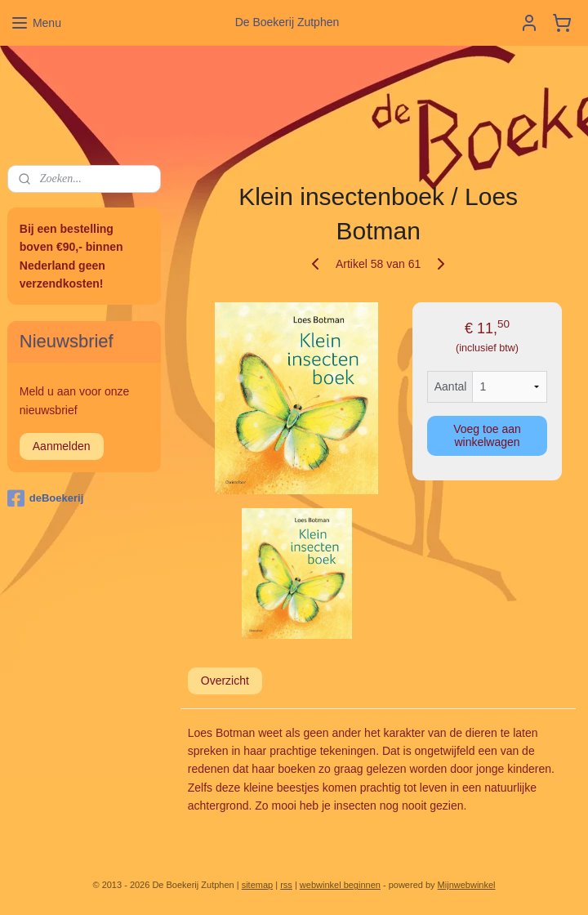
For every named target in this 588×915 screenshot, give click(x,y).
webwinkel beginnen (340, 885)
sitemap (258, 885)
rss (286, 885)
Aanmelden (62, 446)
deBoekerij (45, 498)
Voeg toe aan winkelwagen (487, 435)
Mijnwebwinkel (467, 885)
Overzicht (224, 681)
